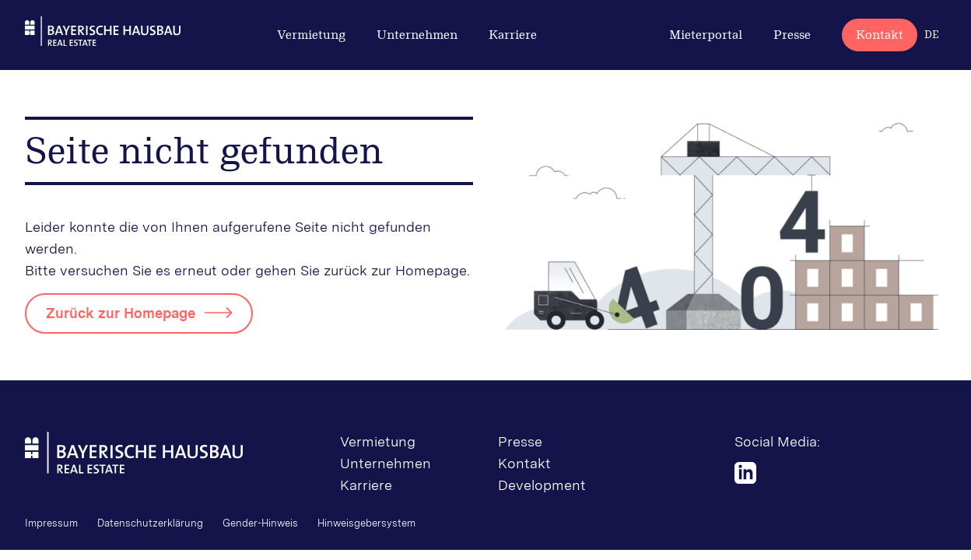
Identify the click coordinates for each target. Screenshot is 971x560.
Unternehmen (417, 35)
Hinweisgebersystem (366, 523)
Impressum (51, 523)
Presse (792, 35)
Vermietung (311, 35)
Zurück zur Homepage (121, 313)
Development (542, 485)
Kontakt (880, 35)
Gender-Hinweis (260, 523)
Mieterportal (706, 35)
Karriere (513, 35)
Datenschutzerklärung (150, 523)
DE (932, 35)
